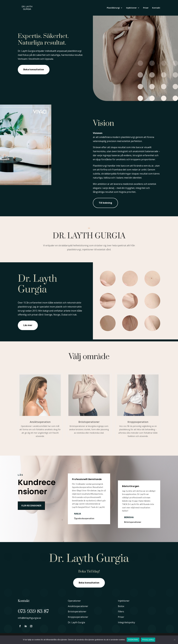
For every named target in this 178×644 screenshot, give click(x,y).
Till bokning (105, 203)
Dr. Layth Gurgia (76, 622)
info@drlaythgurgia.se (29, 618)
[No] (175, 640)
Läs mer (28, 325)
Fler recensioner (31, 506)
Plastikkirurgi (113, 8)
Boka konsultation (34, 69)
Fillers (121, 612)
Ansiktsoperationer (78, 606)
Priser (146, 8)
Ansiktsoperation (40, 422)
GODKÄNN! (133, 640)
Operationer (74, 601)
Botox (121, 606)
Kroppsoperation (138, 422)
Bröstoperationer (89, 422)
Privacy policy (148, 640)
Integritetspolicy (126, 622)
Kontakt (156, 8)
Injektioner (131, 8)
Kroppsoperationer (78, 617)
